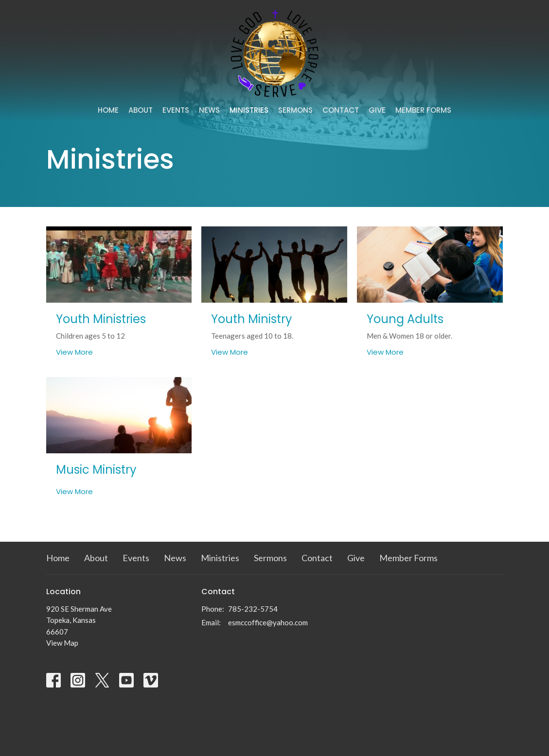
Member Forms (423, 110)
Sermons (295, 110)
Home (108, 110)
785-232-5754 (253, 609)
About (141, 110)
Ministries (249, 110)
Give (377, 110)
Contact (341, 110)
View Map (62, 643)
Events (176, 110)
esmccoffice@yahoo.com (268, 622)
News (209, 110)
